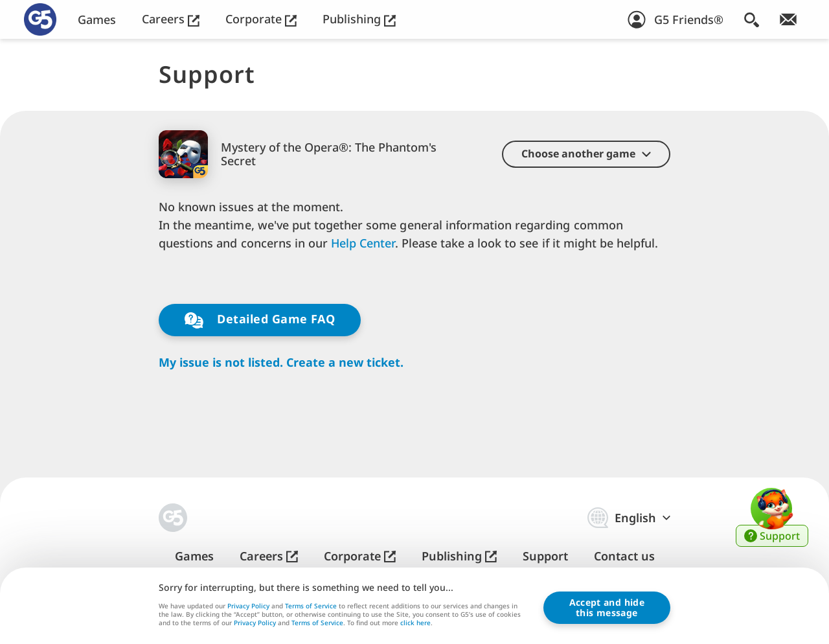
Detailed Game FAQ (260, 320)
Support (545, 556)
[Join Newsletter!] (788, 19)
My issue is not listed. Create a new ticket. (281, 362)
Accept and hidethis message (607, 608)
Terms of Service (311, 606)
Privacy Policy (248, 606)
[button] (586, 154)
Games (97, 20)
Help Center (363, 243)
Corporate (261, 19)
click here (415, 624)
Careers (171, 19)
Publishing (359, 19)
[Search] (752, 19)
